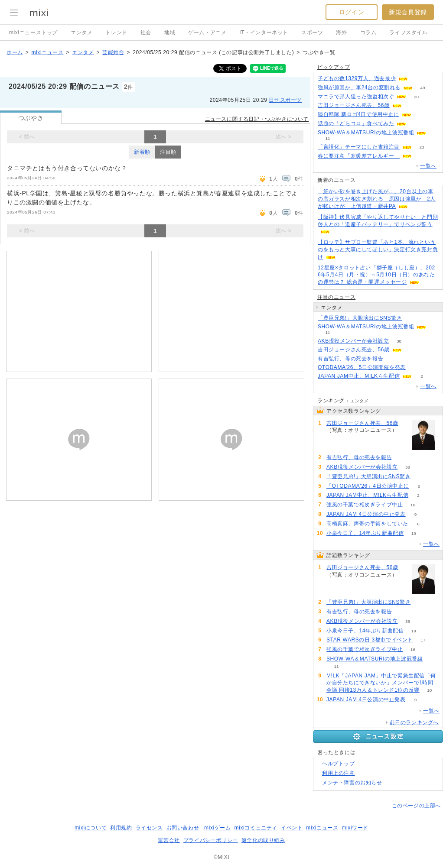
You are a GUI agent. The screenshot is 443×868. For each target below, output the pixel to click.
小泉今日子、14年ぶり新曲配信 (365, 533)
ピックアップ (334, 67)
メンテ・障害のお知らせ (352, 783)
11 (327, 138)
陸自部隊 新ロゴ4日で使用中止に (358, 114)
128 (418, 79)
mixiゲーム (218, 828)
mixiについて (91, 828)
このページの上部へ (416, 806)
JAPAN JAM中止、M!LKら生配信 (359, 376)
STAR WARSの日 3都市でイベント (370, 640)
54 (422, 156)
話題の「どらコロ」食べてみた (356, 123)
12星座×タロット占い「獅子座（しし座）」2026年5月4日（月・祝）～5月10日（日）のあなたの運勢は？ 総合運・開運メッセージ (376, 275)
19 (414, 533)
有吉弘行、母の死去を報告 (350, 359)
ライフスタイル (408, 32)
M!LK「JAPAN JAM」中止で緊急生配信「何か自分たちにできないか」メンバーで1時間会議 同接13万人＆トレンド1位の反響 (381, 683)
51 (416, 124)
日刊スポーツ (285, 100)
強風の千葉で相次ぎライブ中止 (365, 505)
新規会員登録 (408, 12)
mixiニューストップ (33, 32)
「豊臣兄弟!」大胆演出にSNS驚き (360, 318)
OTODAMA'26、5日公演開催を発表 (362, 367)
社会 (146, 32)
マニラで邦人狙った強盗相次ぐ (356, 97)
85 (412, 105)
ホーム (15, 52)
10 (429, 690)
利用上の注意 (339, 773)
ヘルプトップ (339, 764)
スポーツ (312, 32)
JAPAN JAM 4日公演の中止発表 (366, 514)
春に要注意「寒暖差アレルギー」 (359, 156)
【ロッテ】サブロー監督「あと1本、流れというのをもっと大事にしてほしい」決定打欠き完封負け (378, 249)
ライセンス (149, 828)
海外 (341, 32)
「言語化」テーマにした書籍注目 (359, 147)
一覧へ (428, 166)
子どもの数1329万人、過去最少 (357, 78)
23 (422, 147)
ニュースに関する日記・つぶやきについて (257, 119)
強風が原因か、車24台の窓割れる (359, 87)
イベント (292, 828)
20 (416, 97)
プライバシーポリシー (211, 840)
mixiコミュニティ (256, 828)
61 (393, 359)
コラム (368, 32)
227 (421, 115)
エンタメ (81, 32)
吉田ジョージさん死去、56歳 (354, 105)
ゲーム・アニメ (207, 32)
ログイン (352, 12)
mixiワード (355, 828)
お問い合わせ (183, 828)
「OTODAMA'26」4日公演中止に (368, 486)
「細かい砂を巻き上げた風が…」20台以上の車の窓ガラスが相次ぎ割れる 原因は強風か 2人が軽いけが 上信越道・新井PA (377, 199)
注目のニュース (336, 297)
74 (412, 318)
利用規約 (121, 828)
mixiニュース (47, 52)
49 (422, 88)
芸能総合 (113, 52)
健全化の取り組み (263, 840)
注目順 (168, 152)
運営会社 (169, 840)
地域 (170, 32)
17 (423, 640)
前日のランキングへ (414, 722)
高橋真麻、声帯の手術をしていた (367, 524)
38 (399, 341)
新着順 (142, 152)
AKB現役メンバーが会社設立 (353, 341)
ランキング (331, 401)
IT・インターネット (264, 32)
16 (413, 505)
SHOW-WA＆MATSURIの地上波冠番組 (366, 133)
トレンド (116, 32)
